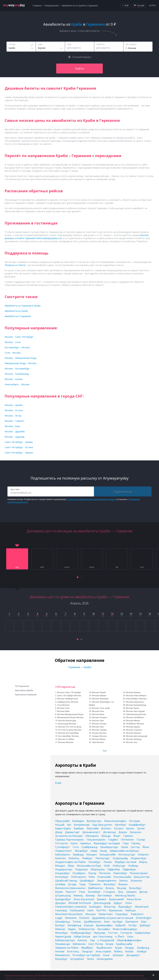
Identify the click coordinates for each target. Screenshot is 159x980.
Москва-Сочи (63, 708)
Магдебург (81, 851)
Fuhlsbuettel (77, 910)
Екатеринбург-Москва (69, 736)
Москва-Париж (99, 692)
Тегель (77, 922)
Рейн (92, 877)
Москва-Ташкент (134, 730)
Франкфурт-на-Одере (107, 843)
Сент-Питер (96, 944)
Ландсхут (87, 951)
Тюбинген (95, 884)
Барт (144, 922)
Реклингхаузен (139, 873)
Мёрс (71, 866)
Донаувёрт (133, 955)
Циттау (135, 847)
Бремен (102, 899)
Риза (82, 892)
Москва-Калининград (136, 705)
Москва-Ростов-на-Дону (70, 727)
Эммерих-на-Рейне (67, 948)
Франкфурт (125, 907)
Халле (125, 847)
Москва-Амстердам (135, 711)
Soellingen (95, 907)
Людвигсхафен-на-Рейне (70, 862)
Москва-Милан (133, 721)
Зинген (123, 881)
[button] (78, 577)
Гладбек (113, 840)
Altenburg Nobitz (125, 895)
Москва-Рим (98, 727)
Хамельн (86, 843)
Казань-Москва (99, 733)
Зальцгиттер (142, 877)
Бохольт (106, 828)
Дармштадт (72, 832)
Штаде (72, 884)
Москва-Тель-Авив (101, 708)
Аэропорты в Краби (24, 690)
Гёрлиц (136, 843)
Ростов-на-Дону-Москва (70, 730)
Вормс (59, 892)
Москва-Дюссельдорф (137, 736)
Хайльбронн (63, 854)
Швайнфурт (87, 881)
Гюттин (113, 933)
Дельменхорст (91, 832)
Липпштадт (103, 858)
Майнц (118, 951)
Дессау (143, 892)
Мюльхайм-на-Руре (89, 866)
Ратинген (105, 873)
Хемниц (78, 895)
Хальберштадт (109, 847)
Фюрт (117, 836)
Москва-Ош (132, 742)
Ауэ (69, 825)
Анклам (60, 951)
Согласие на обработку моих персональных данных (91, 499)
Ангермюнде (82, 825)
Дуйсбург (145, 925)
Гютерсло (126, 933)
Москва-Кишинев (100, 699)
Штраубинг (77, 959)
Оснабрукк (79, 873)
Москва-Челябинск (135, 717)
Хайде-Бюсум (82, 937)
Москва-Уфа (98, 721)
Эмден (72, 929)
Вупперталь (94, 821)
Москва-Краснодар (67, 721)
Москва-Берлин (133, 692)
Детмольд (109, 832)
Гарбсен (128, 836)
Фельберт (110, 884)
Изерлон (143, 854)
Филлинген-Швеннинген (70, 888)
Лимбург (87, 858)
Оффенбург (129, 869)
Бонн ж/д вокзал (84, 899)
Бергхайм (93, 828)
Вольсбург (135, 888)
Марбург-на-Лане (126, 862)
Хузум (118, 948)
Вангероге (132, 922)
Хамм (94, 851)
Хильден (92, 854)
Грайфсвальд (89, 847)
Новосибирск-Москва (136, 699)
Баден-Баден (63, 828)
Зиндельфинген (107, 881)
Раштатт (71, 892)
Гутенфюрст (63, 847)
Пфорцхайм (62, 821)
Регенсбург (62, 877)
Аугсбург (118, 922)
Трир (82, 884)
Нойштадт (119, 866)
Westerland (142, 907)
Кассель (82, 940)
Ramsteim (71, 918)
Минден (60, 866)
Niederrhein (106, 914)
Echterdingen (144, 918)
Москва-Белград (134, 739)
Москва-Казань (99, 724)
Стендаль (109, 892)
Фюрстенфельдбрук (125, 929)
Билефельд (74, 925)
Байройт (121, 925)
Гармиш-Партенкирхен (69, 840)
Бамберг (79, 828)
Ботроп (119, 828)
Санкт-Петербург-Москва (69, 696)
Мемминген (62, 955)
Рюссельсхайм (122, 877)
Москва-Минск (99, 739)
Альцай (60, 825)
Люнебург (94, 862)
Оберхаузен (98, 869)
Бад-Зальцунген (102, 825)
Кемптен (60, 858)
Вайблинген (95, 888)
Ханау (103, 851)
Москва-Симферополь (68, 699)
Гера (126, 843)
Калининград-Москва (136, 714)
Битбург (60, 925)
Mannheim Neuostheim (69, 914)
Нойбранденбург (81, 933)
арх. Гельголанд (103, 937)
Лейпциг (131, 910)
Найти (80, 69)
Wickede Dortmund (80, 903)
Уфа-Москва (98, 742)
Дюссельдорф (102, 903)
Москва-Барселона (135, 702)
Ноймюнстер (87, 929)
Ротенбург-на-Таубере (86, 955)
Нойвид (133, 866)
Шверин (131, 892)
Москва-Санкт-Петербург (69, 692)
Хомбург (142, 951)
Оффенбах (114, 869)
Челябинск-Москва (135, 724)
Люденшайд (120, 858)
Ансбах (130, 951)
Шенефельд (62, 922)
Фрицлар (100, 933)
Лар (92, 940)
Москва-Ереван (99, 696)
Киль (130, 937)
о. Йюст (120, 937)
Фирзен (123, 884)
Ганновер (61, 910)
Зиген (90, 959)
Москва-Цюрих (133, 727)
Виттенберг (105, 895)
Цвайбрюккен (93, 922)
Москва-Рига (98, 711)
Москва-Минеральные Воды (70, 714)
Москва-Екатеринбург (69, 733)
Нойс (107, 866)
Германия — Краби (80, 667)
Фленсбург (61, 933)
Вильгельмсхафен (115, 821)
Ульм (106, 955)
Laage (59, 918)
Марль (143, 862)
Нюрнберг (122, 914)
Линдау (130, 948)
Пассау (92, 873)
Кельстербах (103, 951)
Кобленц (74, 858)
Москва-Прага (133, 708)
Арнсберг (120, 825)
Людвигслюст (64, 851)
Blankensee (116, 910)
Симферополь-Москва (68, 702)
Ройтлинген (79, 877)
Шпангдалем (105, 959)
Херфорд (78, 854)
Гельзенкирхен (96, 840)
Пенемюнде (62, 944)
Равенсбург (120, 873)
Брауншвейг (117, 899)
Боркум (89, 925)
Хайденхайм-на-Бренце (124, 851)
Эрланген (135, 832)
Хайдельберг (143, 933)
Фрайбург (87, 948)
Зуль (121, 892)
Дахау (59, 832)
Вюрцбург (61, 959)
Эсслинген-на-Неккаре (69, 836)
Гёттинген (61, 843)
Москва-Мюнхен (66, 742)
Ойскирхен (92, 836)
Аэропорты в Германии (26, 695)
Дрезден (60, 903)
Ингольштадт (127, 854)
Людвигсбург (139, 858)
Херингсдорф (63, 937)
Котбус (133, 925)
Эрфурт (118, 903)
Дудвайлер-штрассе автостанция (113, 918)
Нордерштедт (64, 869)
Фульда (106, 836)
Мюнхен (91, 914)
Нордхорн (82, 869)
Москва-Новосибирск (136, 696)
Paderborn (137, 914)
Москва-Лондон (100, 717)
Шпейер (60, 884)
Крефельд (143, 948)
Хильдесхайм (108, 854)
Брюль (130, 828)
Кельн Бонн (134, 899)
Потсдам (134, 821)
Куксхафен (104, 929)
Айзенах (60, 929)
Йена (146, 847)
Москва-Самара (99, 730)
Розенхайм (104, 877)
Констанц (73, 951)
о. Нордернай (106, 940)
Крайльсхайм (124, 944)
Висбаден (78, 821)
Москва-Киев (63, 711)
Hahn (90, 910)
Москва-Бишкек (134, 733)
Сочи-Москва (63, 705)
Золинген (136, 881)
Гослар (141, 840)
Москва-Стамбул (66, 739)
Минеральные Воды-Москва (70, 717)
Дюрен (123, 832)
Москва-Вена (98, 714)
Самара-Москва (99, 736)
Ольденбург (62, 873)
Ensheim (84, 918)
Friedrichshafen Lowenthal (71, 907)
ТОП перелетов (22, 686)
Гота (76, 847)
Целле (141, 828)
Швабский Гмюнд (66, 881)
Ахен (107, 922)
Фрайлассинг (104, 948)
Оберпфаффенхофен (129, 940)
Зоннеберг (94, 892)
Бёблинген (79, 944)
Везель (110, 888)
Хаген (74, 843)
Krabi (58, 783)
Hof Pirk (101, 910)
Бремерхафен (104, 925)
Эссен (128, 903)
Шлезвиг (118, 955)
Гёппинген (127, 840)
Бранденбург (63, 899)
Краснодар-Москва (67, 724)
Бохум (109, 944)
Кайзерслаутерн (65, 940)
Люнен (108, 862)
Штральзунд (63, 895)
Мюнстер (110, 907)
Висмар (90, 895)
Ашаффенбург (137, 825)
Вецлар (122, 888)
